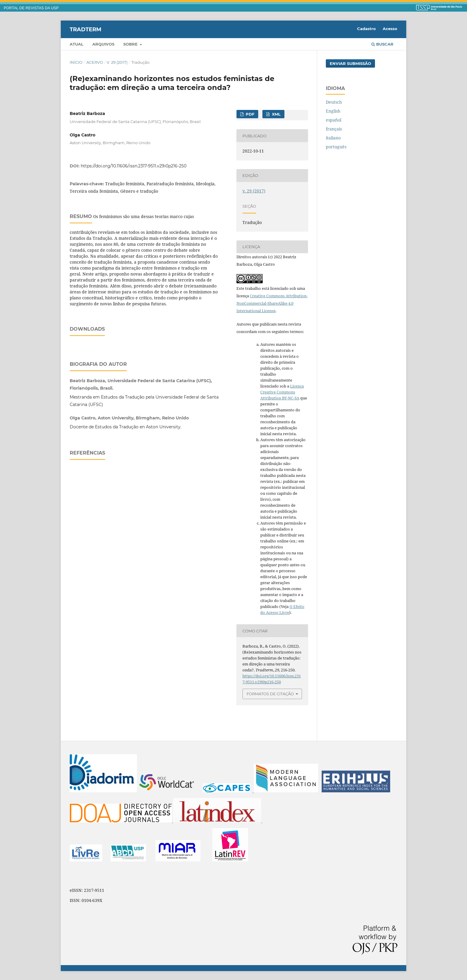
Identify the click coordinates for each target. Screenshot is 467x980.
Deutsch (334, 102)
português (336, 147)
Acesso (390, 29)
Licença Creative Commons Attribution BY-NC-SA (282, 392)
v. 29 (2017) (117, 62)
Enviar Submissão (350, 63)
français (334, 129)
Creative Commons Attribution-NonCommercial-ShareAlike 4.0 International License (272, 303)
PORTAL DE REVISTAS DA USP (31, 8)
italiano (333, 138)
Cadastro (366, 29)
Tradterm (85, 29)
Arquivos (103, 44)
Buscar (382, 44)
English (333, 111)
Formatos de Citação (270, 694)
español (334, 120)
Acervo (95, 62)
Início (76, 62)
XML (276, 114)
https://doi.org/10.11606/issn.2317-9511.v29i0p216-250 (134, 166)
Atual (77, 44)
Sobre (131, 44)
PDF (249, 114)
